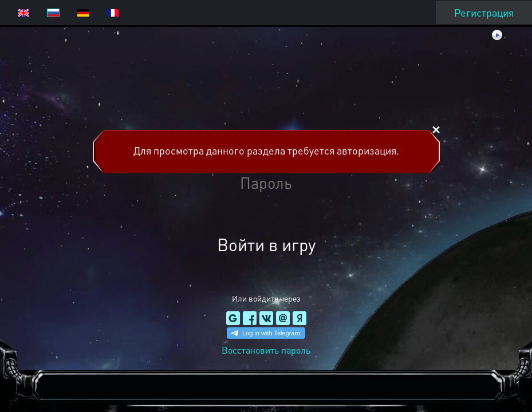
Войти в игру (266, 244)
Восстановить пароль (266, 350)
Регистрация (484, 12)
